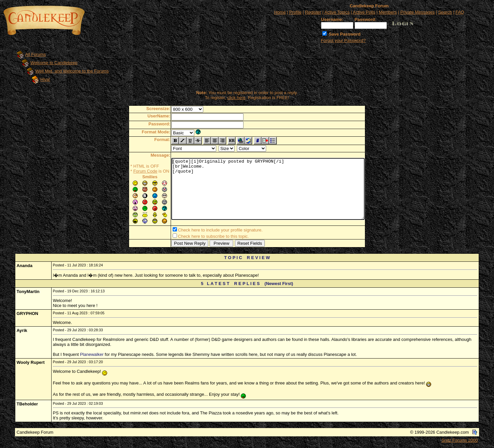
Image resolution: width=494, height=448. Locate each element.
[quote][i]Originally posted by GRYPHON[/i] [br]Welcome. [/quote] (268, 190)
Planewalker (92, 356)
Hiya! (45, 79)
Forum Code (134, 171)
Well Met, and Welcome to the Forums (72, 71)
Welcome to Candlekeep (54, 63)
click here (236, 98)
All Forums (36, 54)
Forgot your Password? (343, 40)
